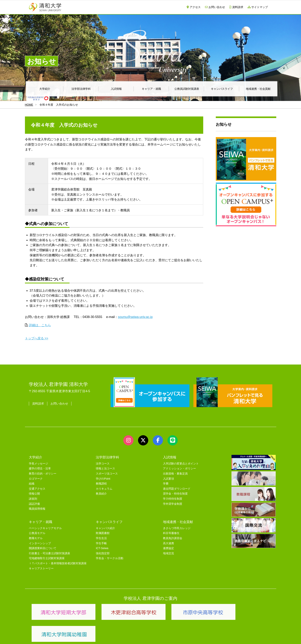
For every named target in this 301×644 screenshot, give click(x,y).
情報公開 (34, 494)
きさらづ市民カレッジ (177, 528)
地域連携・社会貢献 (258, 89)
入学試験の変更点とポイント (181, 464)
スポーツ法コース (107, 474)
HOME (29, 105)
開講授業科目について (43, 548)
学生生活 (101, 538)
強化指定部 (103, 553)
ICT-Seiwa (102, 548)
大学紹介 (45, 89)
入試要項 (168, 479)
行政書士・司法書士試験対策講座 (49, 553)
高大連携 (168, 543)
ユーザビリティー (82, 637)
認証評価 (34, 504)
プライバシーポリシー (143, 637)
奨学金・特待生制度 (175, 494)
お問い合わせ (215, 7)
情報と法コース (105, 469)
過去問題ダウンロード (177, 489)
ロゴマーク (36, 479)
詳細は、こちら (40, 325)
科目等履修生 (171, 533)
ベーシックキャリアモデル (45, 528)
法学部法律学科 (81, 89)
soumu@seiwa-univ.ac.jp (135, 317)
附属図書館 (103, 533)
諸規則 (33, 499)
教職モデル (36, 538)
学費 (166, 484)
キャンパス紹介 (105, 528)
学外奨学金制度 (173, 504)
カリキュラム (104, 489)
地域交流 (168, 553)
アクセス (194, 7)
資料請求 (236, 7)
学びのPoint (103, 479)
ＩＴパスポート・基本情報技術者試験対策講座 (58, 563)
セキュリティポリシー (111, 637)
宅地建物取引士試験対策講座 (47, 558)
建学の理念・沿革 (40, 469)
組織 (32, 484)
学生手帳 (101, 543)
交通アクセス (37, 489)
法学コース (103, 464)
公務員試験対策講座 (187, 89)
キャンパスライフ (222, 89)
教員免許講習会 (173, 538)
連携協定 (168, 548)
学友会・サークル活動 (110, 558)
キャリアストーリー (41, 568)
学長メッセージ (38, 464)
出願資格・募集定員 (175, 474)
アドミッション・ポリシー (179, 469)
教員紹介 (101, 494)
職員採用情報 (37, 509)
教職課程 (101, 484)
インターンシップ (40, 543)
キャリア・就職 (151, 89)
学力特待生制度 (173, 499)
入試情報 (116, 89)
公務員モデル (37, 533)
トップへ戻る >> (37, 338)
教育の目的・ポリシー (43, 474)
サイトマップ (258, 7)
